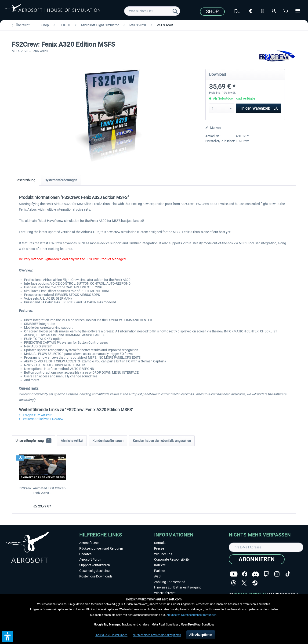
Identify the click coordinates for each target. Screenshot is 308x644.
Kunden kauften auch (108, 441)
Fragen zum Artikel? (35, 415)
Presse (159, 548)
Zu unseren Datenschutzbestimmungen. (192, 615)
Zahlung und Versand (170, 582)
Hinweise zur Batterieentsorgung (178, 587)
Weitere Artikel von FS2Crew (41, 419)
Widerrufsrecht (165, 593)
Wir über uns (163, 554)
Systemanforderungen (61, 180)
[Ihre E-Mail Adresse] (266, 547)
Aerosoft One (89, 543)
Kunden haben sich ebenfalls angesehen (162, 441)
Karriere (160, 565)
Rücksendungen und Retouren (101, 548)
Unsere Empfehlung (33, 441)
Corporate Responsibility (172, 559)
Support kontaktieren (95, 565)
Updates (85, 554)
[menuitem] (152, 11)
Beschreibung (25, 180)
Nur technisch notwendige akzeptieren (157, 635)
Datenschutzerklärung (250, 594)
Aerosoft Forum (91, 559)
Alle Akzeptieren (201, 635)
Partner (160, 571)
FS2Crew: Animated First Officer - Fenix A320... (42, 491)
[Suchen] (175, 11)
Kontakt (160, 543)
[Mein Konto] (274, 11)
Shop (212, 11)
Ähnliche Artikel (72, 441)
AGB (157, 576)
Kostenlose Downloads (96, 576)
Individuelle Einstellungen (111, 635)
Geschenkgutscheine (94, 571)
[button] (8, 636)
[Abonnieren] (257, 559)
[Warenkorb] (286, 11)
